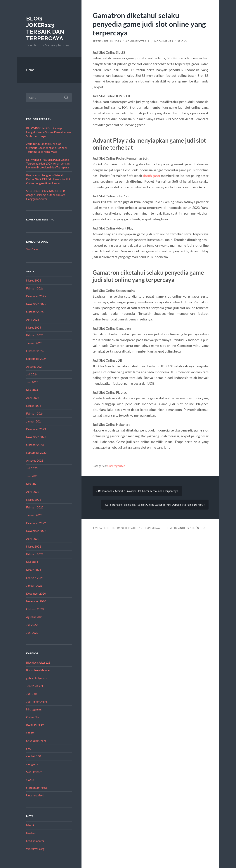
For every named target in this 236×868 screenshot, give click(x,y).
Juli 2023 (32, 468)
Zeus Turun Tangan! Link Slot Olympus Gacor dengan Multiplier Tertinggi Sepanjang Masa (47, 148)
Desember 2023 (36, 429)
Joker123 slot (35, 686)
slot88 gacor (151, 176)
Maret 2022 (34, 546)
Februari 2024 (35, 413)
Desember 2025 (36, 296)
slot (28, 748)
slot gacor (32, 764)
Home (30, 70)
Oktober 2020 (35, 609)
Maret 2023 (34, 500)
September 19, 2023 (107, 41)
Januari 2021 (34, 586)
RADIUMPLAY (35, 725)
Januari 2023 (34, 515)
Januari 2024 (34, 421)
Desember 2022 (36, 523)
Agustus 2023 (35, 460)
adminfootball (138, 41)
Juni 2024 (32, 382)
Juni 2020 (32, 633)
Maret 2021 (34, 570)
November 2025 (36, 304)
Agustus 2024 (35, 367)
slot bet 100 (34, 756)
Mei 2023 (32, 484)
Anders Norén (189, 528)
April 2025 (33, 320)
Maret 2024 (34, 406)
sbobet (30, 733)
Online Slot (33, 717)
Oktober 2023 (35, 445)
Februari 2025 (35, 335)
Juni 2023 (32, 476)
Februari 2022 (35, 554)
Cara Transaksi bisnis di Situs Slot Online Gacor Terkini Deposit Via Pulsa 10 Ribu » (155, 505)
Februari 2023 (35, 507)
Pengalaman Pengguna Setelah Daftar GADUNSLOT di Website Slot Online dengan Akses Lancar (48, 179)
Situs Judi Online (36, 741)
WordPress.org (35, 849)
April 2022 (33, 539)
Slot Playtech (34, 772)
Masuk (30, 825)
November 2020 (36, 601)
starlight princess (37, 788)
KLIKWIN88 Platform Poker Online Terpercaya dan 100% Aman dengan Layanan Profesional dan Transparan (48, 164)
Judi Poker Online (37, 702)
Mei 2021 (32, 562)
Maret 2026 (34, 280)
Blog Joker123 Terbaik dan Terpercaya (45, 28)
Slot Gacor (33, 249)
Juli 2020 (32, 625)
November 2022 (36, 531)
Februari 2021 (35, 578)
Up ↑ (206, 528)
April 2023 (33, 492)
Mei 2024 (32, 390)
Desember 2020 (36, 593)
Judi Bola (32, 694)
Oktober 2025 (35, 312)
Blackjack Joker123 (38, 662)
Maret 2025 (34, 327)
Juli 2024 (32, 374)
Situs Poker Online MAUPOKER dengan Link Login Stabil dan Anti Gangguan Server (46, 195)
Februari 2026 (35, 288)
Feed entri (32, 833)
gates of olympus (36, 678)
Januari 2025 (34, 343)
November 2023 (36, 437)
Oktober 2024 (35, 351)
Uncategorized (35, 795)
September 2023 (36, 453)
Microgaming (34, 709)
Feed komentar (35, 841)
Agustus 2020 (35, 617)
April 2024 (33, 398)
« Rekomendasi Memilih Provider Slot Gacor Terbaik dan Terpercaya (137, 491)
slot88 (30, 780)
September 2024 (36, 359)
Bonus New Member (38, 670)
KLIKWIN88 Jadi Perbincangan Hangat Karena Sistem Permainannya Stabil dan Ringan (49, 132)
